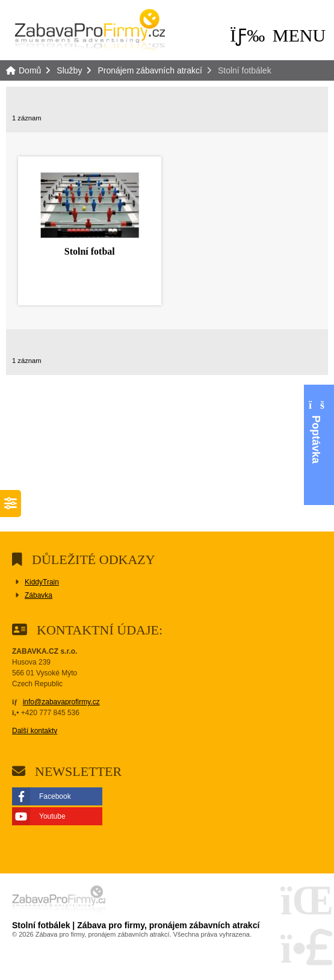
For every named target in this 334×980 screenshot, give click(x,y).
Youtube (52, 816)
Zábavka (39, 595)
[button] (278, 35)
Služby (69, 70)
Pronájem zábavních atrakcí (150, 70)
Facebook (55, 796)
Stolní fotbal (90, 251)
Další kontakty (35, 731)
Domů (90, 33)
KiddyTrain (42, 582)
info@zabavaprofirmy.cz (61, 702)
